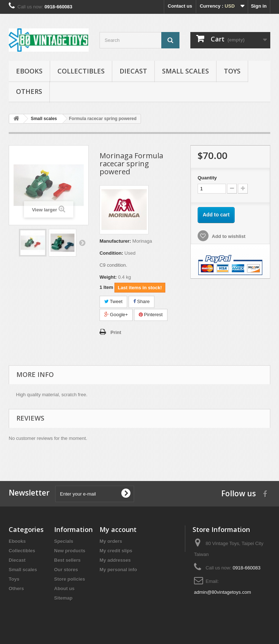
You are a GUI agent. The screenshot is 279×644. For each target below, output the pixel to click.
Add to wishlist (228, 236)
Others (29, 91)
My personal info (118, 570)
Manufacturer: (115, 241)
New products (70, 551)
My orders (111, 541)
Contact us (180, 6)
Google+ (116, 315)
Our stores (66, 570)
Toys (232, 71)
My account (118, 529)
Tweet (113, 301)
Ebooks (29, 71)
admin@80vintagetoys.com (223, 592)
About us (64, 589)
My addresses (115, 560)
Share (141, 301)
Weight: (108, 277)
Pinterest (151, 315)
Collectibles (81, 71)
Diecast (133, 71)
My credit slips (116, 551)
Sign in (259, 6)
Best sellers (67, 560)
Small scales (185, 71)
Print (116, 332)
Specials (64, 541)
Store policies (70, 579)
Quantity (207, 178)
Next (82, 243)
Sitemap (63, 598)
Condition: (111, 253)
